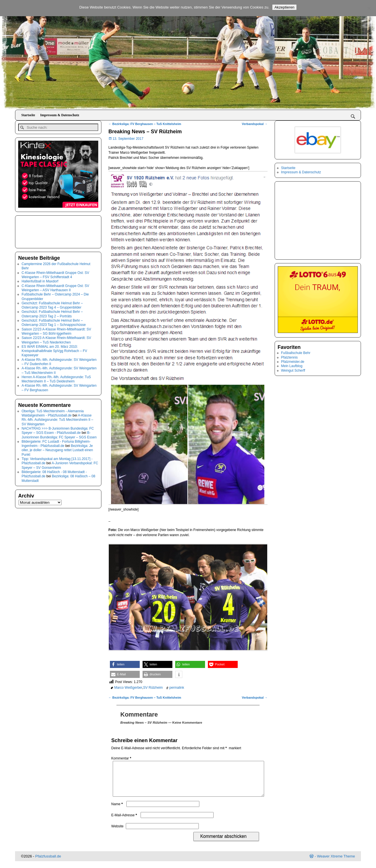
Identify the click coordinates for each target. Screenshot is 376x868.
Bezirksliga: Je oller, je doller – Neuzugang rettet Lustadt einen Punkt (57, 449)
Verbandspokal (255, 124)
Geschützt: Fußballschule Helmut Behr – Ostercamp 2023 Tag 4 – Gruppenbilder (52, 304)
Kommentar (122, 758)
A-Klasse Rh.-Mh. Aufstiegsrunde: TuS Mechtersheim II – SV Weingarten (57, 418)
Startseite (28, 115)
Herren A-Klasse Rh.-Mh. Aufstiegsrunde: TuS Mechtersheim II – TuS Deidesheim (56, 378)
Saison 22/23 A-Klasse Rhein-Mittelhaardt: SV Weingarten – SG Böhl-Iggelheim (56, 330)
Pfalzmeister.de (293, 362)
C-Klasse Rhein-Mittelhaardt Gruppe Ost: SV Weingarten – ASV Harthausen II (55, 287)
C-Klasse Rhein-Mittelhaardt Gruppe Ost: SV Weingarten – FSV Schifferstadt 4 (55, 273)
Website (117, 833)
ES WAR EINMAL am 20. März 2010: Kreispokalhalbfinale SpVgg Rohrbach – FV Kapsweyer (54, 350)
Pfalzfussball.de (48, 863)
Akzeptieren (284, 7)
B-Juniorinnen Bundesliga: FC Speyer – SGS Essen (59, 434)
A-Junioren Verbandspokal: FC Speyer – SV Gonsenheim (60, 464)
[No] (369, 8)
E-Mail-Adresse (125, 822)
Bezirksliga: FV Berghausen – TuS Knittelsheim (145, 124)
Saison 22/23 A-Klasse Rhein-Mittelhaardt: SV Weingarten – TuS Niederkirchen (56, 339)
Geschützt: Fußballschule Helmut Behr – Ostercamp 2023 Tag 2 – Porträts (52, 313)
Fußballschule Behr (296, 353)
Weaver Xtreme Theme (336, 863)
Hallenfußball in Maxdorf (40, 280)
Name (118, 811)
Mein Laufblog (292, 366)
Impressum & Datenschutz (60, 115)
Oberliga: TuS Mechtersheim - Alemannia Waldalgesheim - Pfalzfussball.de (53, 412)
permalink (177, 688)
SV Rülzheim (153, 688)
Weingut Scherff (293, 370)
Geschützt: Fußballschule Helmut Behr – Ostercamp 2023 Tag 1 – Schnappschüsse (54, 321)
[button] (125, 664)
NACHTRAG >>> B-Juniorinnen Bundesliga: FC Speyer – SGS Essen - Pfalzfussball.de (58, 429)
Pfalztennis (290, 357)
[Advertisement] (47, 230)
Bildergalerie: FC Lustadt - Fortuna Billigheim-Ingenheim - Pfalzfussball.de (56, 442)
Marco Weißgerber (128, 688)
